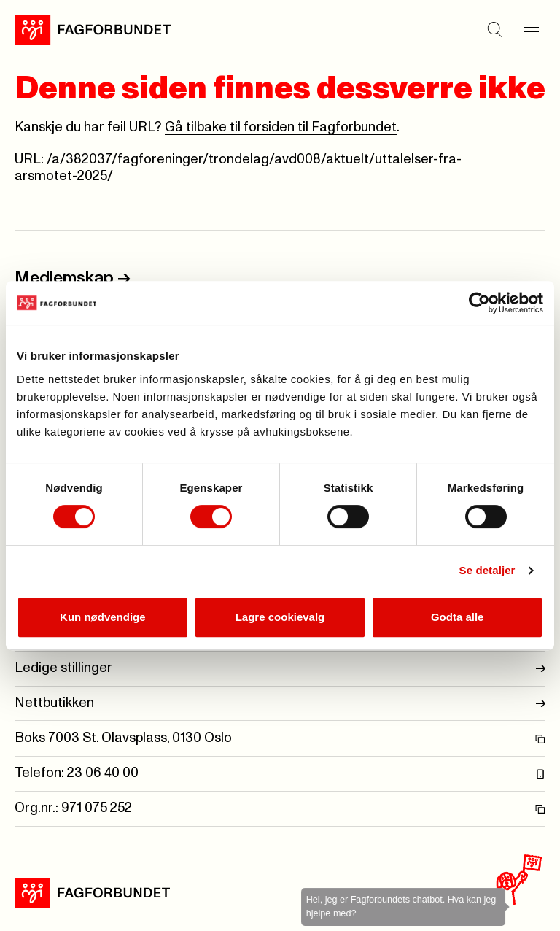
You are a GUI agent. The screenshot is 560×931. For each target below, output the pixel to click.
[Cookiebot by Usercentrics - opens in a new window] (479, 303)
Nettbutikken (280, 704)
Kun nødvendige (103, 617)
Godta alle (458, 617)
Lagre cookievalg (280, 617)
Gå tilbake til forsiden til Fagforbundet (281, 127)
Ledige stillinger (280, 669)
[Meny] (531, 29)
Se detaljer (487, 570)
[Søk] (494, 29)
